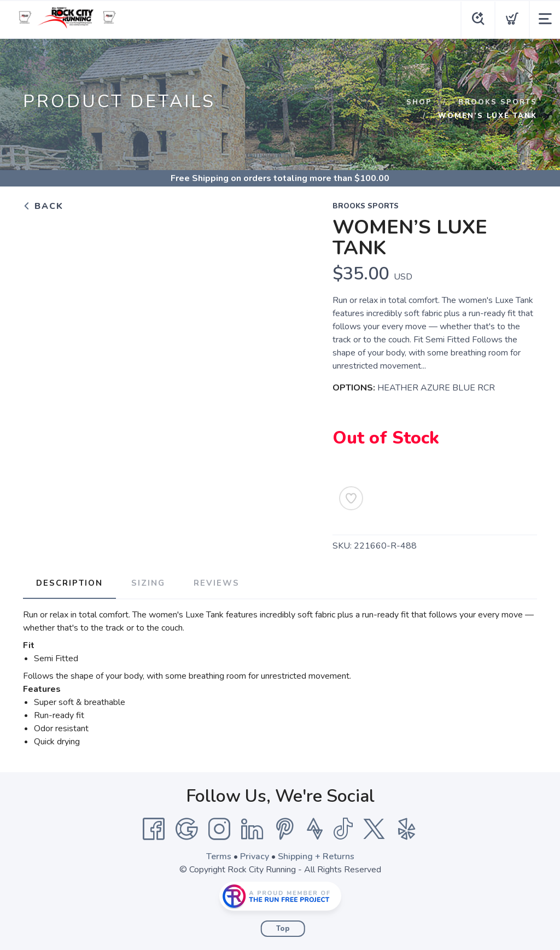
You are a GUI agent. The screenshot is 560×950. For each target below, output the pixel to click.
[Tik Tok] (343, 829)
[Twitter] (374, 829)
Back (43, 206)
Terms (219, 856)
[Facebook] (154, 829)
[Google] (186, 829)
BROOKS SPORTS (498, 102)
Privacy (255, 856)
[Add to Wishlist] (351, 498)
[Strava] (315, 829)
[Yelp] (407, 829)
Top (283, 929)
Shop (419, 102)
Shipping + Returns (316, 856)
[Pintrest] (285, 829)
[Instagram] (219, 829)
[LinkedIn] (252, 829)
